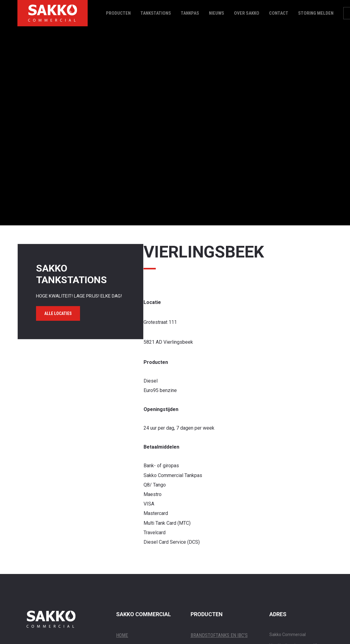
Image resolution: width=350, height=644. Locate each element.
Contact (279, 13)
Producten (118, 13)
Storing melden (316, 13)
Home (122, 635)
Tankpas (190, 13)
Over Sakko (247, 13)
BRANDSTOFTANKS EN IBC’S (219, 635)
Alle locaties (58, 313)
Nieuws (217, 13)
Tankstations (156, 13)
